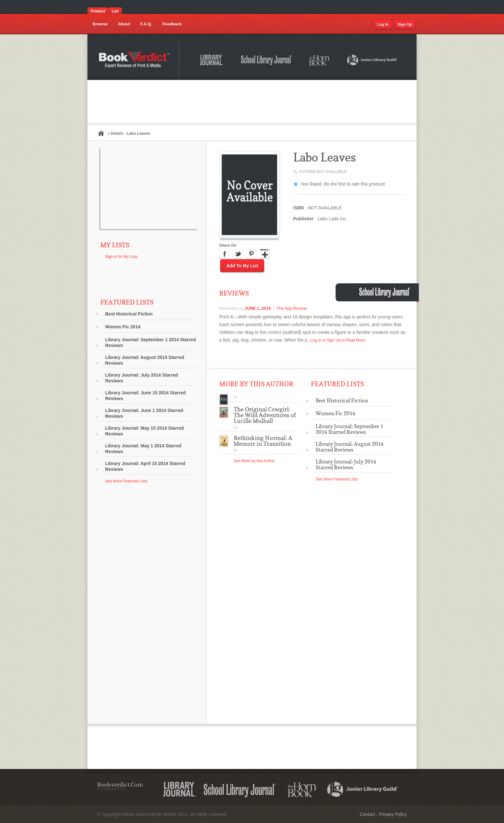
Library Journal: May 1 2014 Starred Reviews (143, 449)
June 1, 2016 (258, 308)
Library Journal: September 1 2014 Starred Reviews (150, 343)
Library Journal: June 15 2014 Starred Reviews (145, 396)
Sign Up (405, 24)
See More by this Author (254, 461)
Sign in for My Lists (121, 257)
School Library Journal (267, 61)
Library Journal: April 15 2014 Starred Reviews (145, 466)
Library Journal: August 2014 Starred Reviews (145, 360)
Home (101, 133)
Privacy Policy (393, 814)
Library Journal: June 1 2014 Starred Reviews (144, 413)
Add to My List (242, 266)
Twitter (238, 254)
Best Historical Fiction (129, 314)
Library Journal (212, 61)
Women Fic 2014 (123, 327)
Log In (383, 24)
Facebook (224, 254)
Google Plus (265, 254)
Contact (367, 814)
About (124, 24)
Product (98, 11)
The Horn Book (320, 61)
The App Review (292, 308)
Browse (100, 24)
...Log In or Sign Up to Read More (336, 340)
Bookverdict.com (135, 61)
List (115, 11)
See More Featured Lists (126, 481)
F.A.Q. (146, 24)
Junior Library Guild (373, 61)
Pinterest (251, 254)
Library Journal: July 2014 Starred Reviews (141, 378)
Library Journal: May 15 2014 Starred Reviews (144, 431)
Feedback (172, 24)
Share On (228, 245)
